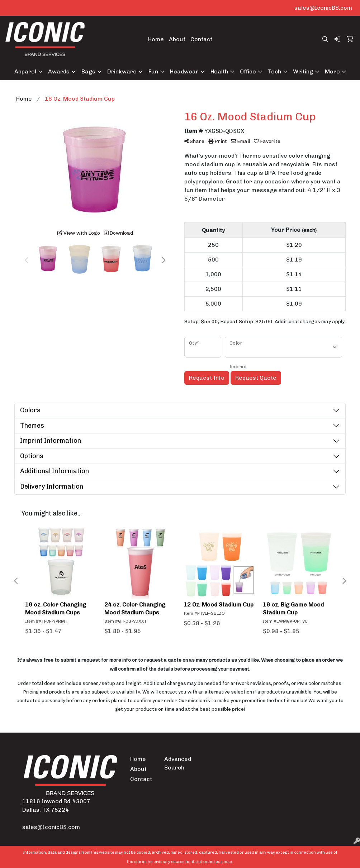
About (177, 39)
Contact (201, 39)
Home (156, 39)
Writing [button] (303, 71)
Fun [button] (153, 71)
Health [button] (219, 71)
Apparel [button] (25, 71)
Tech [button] (274, 71)
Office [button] (248, 71)
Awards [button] (59, 71)
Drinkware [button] (122, 71)
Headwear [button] (184, 71)
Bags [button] (88, 71)
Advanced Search (177, 763)
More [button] (332, 71)
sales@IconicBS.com (323, 8)
